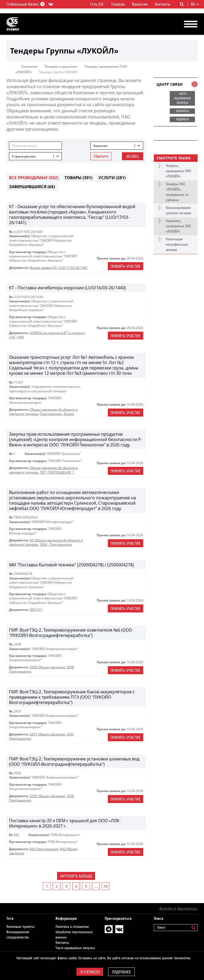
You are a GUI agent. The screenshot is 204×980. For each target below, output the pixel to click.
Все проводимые (34, 178)
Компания (29, 66)
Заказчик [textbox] (100, 146)
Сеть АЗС (97, 4)
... (96, 886)
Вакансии (140, 4)
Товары (78, 178)
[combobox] (117, 146)
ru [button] (195, 4)
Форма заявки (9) (43, 268)
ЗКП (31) (36, 610)
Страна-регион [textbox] (24, 156)
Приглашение (51, 414)
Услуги (112, 178)
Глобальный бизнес (25, 4)
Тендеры (118, 4)
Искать (133, 157)
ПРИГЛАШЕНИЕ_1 (61, 472)
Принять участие (126, 266)
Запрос (69, 414)
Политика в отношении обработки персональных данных (74, 932)
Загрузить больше (76, 876)
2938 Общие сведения (47, 667)
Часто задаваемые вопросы (75, 948)
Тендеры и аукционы (61, 66)
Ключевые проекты (20, 927)
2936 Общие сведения (47, 796)
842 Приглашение (44, 849)
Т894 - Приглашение (56, 544)
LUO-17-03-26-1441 (73, 268)
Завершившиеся (32, 187)
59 (106, 886)
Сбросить (101, 156)
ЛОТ (43, 472)
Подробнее (122, 972)
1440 (20, 337)
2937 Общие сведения (47, 734)
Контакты (162, 4)
